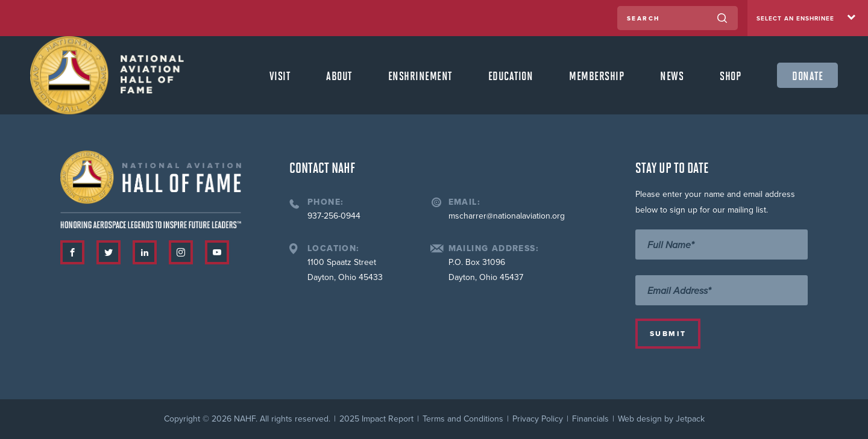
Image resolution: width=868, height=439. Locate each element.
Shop (730, 75)
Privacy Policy (538, 419)
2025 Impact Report (376, 419)
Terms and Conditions (463, 419)
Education (511, 75)
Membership (596, 75)
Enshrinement (420, 75)
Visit (280, 75)
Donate (807, 75)
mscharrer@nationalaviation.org (507, 216)
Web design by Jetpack (661, 419)
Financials (590, 419)
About (339, 75)
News (672, 75)
